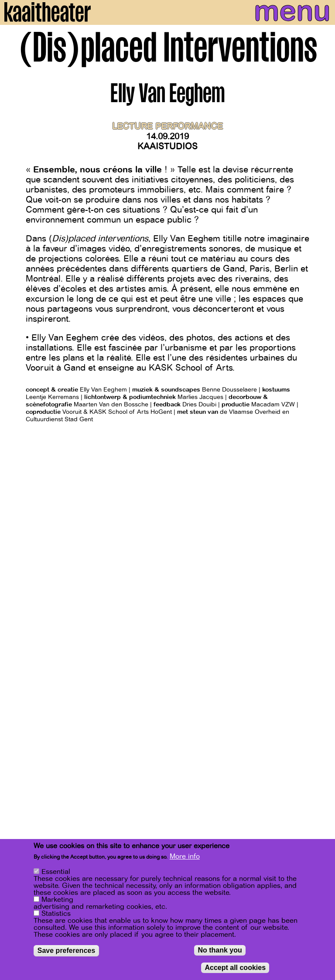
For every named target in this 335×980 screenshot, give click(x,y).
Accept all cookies (235, 968)
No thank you (220, 950)
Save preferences (67, 951)
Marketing (57, 900)
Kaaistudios (167, 146)
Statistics (56, 914)
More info (185, 856)
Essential (56, 872)
